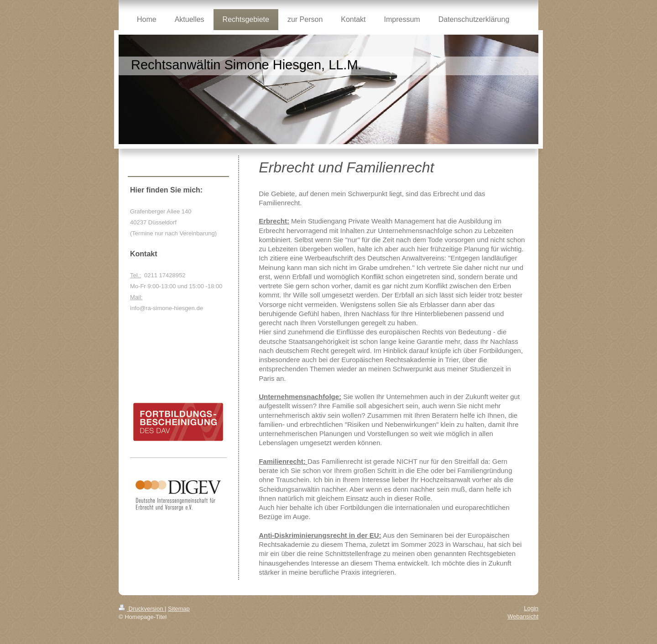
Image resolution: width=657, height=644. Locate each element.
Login (531, 608)
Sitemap (179, 609)
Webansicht (523, 616)
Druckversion (142, 609)
